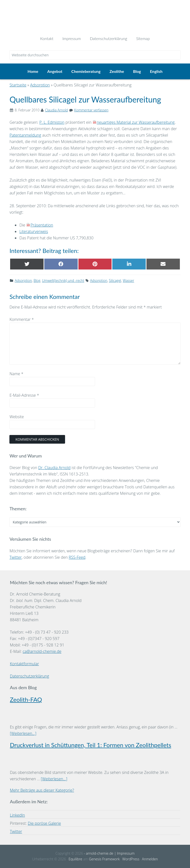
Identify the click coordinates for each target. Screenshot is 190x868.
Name (16, 374)
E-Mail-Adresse (24, 395)
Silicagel (115, 280)
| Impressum (124, 853)
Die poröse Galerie (44, 823)
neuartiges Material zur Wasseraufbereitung (136, 122)
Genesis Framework (104, 859)
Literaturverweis (34, 231)
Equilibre (75, 859)
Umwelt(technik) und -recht (63, 280)
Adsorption (23, 280)
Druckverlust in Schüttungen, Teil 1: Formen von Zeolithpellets (91, 745)
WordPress (131, 859)
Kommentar (22, 319)
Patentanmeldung (25, 135)
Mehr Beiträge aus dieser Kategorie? (42, 790)
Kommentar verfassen (91, 110)
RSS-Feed (77, 557)
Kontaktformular (24, 664)
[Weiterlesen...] (23, 733)
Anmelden (150, 859)
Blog (37, 280)
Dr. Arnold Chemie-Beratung (95, 15)
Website (17, 417)
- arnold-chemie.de (98, 853)
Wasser (128, 280)
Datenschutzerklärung (29, 676)
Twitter (15, 557)
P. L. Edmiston (52, 122)
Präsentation (42, 225)
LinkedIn (17, 815)
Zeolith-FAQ (26, 699)
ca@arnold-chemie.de (42, 651)
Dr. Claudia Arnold (55, 468)
